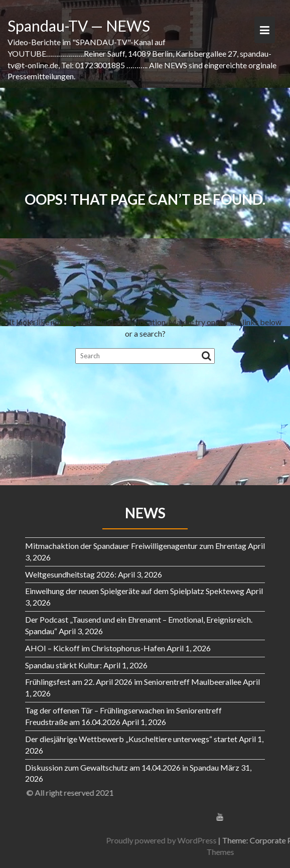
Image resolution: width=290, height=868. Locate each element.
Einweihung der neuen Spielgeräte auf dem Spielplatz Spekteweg (135, 591)
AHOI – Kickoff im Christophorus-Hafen (95, 648)
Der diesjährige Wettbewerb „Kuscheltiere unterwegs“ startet (131, 739)
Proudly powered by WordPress (219, 840)
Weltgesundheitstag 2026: (71, 574)
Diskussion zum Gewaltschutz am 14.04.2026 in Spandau (122, 767)
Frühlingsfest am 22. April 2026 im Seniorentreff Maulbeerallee (133, 682)
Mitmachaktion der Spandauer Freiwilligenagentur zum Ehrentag (136, 546)
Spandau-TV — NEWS (79, 26)
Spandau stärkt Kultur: (63, 665)
